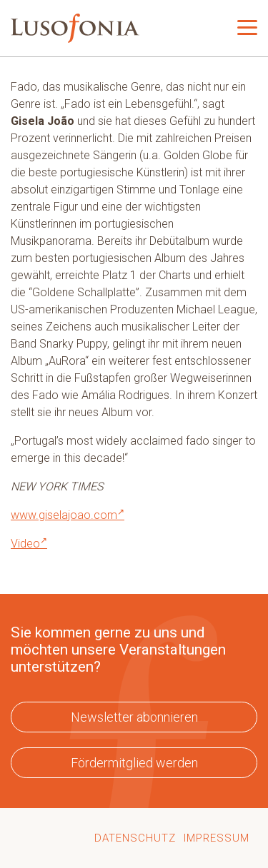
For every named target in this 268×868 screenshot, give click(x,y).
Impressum (217, 838)
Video (29, 544)
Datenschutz (135, 838)
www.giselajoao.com (68, 515)
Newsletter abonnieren (134, 717)
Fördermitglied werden (134, 763)
